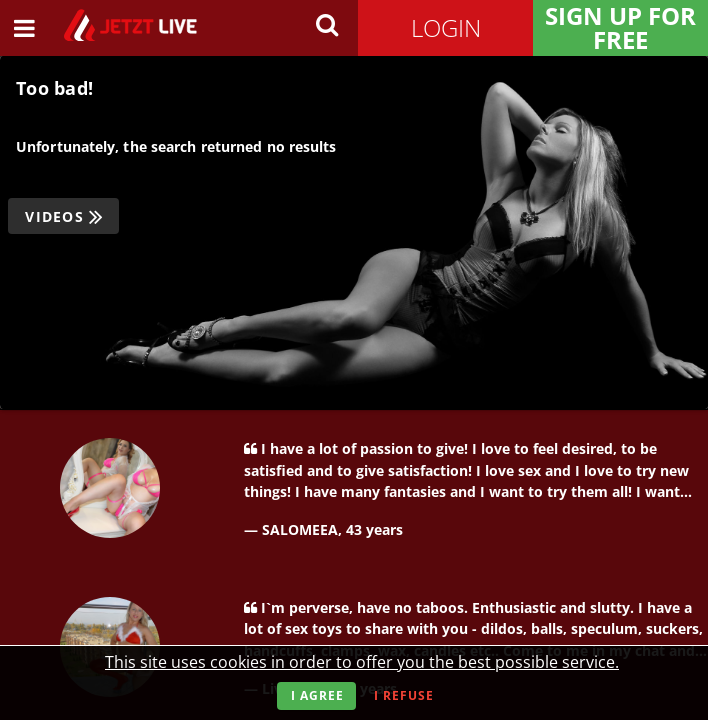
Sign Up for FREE (620, 28)
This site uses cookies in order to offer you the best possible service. (362, 662)
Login (446, 27)
